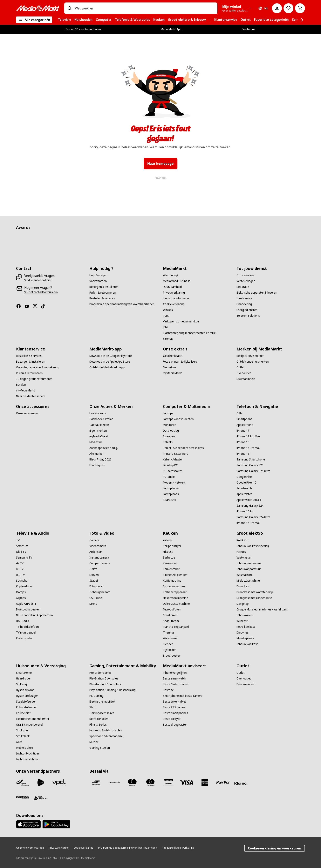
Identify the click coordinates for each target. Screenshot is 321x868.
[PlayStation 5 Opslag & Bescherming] (112, 690)
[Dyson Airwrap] (25, 690)
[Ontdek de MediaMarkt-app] (107, 367)
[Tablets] (168, 442)
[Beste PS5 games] (174, 707)
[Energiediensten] (247, 310)
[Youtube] (28, 306)
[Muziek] (94, 742)
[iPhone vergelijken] (175, 673)
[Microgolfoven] (172, 609)
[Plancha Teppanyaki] (176, 627)
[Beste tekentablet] (175, 702)
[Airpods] (21, 598)
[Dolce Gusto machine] (176, 604)
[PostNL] (41, 782)
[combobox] (145, 8)
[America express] (205, 782)
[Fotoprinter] (97, 586)
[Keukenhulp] (171, 563)
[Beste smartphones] (176, 713)
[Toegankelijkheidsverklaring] (178, 848)
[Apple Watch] (244, 494)
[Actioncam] (96, 552)
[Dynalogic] (23, 797)
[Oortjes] (21, 592)
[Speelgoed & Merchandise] (106, 736)
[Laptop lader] (171, 488)
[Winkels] (168, 310)
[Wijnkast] (242, 621)
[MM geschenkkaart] (169, 782)
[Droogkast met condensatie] (254, 598)
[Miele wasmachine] (248, 581)
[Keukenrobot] (171, 569)
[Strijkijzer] (22, 730)
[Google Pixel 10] (246, 483)
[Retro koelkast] (246, 627)
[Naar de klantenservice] (31, 396)
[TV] (18, 540)
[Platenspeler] (24, 638)
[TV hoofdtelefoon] (27, 627)
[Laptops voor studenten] (178, 419)
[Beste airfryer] (172, 719)
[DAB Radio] (23, 621)
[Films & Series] (98, 725)
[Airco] (19, 742)
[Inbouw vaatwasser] (249, 563)
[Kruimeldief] (23, 713)
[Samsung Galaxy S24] (250, 506)
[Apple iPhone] (245, 425)
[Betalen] (21, 385)
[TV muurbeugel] (26, 633)
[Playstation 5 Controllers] (105, 684)
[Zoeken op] (70, 8)
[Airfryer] (168, 540)
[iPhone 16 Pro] (245, 511)
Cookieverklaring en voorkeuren (275, 848)
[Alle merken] (97, 454)
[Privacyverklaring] (174, 293)
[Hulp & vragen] (98, 275)
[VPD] (59, 782)
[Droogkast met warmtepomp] (255, 592)
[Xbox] (93, 707)
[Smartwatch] (244, 488)
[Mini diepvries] (245, 638)
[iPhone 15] (243, 454)
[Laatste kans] (98, 413)
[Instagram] (37, 306)
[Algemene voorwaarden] (30, 848)
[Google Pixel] (244, 477)
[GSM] (240, 413)
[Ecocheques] (97, 465)
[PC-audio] (169, 477)
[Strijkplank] (23, 736)
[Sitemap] (168, 339)
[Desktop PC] (170, 465)
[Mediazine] (96, 442)
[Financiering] (244, 304)
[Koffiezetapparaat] (175, 592)
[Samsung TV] (24, 558)
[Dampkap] (243, 604)
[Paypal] (223, 782)
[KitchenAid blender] (175, 575)
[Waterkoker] (170, 638)
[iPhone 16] (243, 442)
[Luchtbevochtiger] (27, 759)
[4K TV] (20, 563)
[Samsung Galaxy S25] (250, 465)
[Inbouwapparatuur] (249, 569)
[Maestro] (132, 782)
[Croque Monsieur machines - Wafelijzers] (262, 609)
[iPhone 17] (243, 431)
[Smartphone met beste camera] (183, 696)
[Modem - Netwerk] (174, 483)
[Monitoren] (170, 425)
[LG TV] (20, 569)
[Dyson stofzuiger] (27, 696)
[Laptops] (168, 413)
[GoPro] (93, 569)
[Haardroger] (23, 678)
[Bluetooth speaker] (28, 609)
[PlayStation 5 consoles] (104, 678)
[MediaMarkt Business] (177, 281)
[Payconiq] (114, 782)
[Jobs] (166, 327)
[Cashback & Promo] (101, 419)
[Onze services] (245, 275)
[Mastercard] (150, 782)
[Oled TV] (21, 552)
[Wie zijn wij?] (171, 275)
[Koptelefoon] (24, 586)
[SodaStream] (171, 621)
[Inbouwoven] (245, 615)
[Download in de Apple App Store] (110, 362)
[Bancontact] (96, 782)
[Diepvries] (243, 633)
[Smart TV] (22, 546)
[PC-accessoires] (173, 471)
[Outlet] (241, 367)
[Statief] (94, 581)
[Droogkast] (243, 586)
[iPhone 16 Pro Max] (248, 448)
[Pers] (166, 316)
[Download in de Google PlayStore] (111, 356)
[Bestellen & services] (102, 298)
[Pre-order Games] (100, 673)
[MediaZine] (170, 367)
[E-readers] (169, 436)
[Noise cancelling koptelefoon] (34, 615)
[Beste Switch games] (176, 684)
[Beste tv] (168, 690)
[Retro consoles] (99, 719)
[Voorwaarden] (98, 281)
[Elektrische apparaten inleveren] (257, 293)
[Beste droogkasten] (175, 725)
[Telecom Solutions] (248, 316)
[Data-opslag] (171, 431)
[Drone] (93, 604)
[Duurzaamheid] (172, 287)
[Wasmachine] (245, 575)
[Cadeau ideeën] (99, 425)
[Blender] (168, 644)
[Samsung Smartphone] (251, 459)
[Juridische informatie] (176, 298)
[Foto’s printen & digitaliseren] (181, 362)
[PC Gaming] (96, 696)
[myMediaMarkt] (26, 390)
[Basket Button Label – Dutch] (300, 8)
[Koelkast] (242, 540)
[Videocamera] (98, 546)
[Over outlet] (244, 373)
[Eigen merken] (98, 431)
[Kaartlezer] (170, 500)
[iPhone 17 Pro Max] (248, 436)
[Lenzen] (94, 575)
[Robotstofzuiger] (26, 707)
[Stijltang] (21, 684)
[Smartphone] (244, 419)
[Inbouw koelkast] (247, 644)
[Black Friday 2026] (100, 459)
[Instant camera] (99, 558)
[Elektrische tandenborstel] (32, 719)
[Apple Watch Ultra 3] (249, 500)
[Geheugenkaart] (100, 592)
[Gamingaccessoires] (102, 713)
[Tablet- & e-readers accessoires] (183, 448)
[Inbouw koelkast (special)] (253, 546)
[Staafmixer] (170, 615)
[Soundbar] (22, 581)
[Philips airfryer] (172, 546)
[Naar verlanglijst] (288, 8)
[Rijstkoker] (169, 650)
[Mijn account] (277, 8)
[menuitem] (64, 20)
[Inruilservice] (244, 298)
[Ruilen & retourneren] (103, 293)
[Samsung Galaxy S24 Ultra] (253, 517)
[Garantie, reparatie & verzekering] (38, 367)
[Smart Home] (24, 673)
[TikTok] (45, 306)
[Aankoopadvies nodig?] (104, 448)
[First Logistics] (41, 798)
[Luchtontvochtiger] (28, 753)
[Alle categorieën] (34, 20)
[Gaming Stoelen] (100, 748)
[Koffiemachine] (172, 581)
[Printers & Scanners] (176, 454)
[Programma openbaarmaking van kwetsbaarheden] (122, 304)
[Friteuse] (168, 552)
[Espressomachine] (174, 586)
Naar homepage (160, 164)
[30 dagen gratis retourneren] (34, 379)
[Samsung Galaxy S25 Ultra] (253, 471)
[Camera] (94, 540)
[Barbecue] (169, 558)
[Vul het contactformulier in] (41, 292)
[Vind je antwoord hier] (38, 280)
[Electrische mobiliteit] (102, 702)
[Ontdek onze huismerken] (253, 362)
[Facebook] (20, 306)
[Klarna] (241, 783)
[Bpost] (23, 782)
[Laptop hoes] (171, 494)
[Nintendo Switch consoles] (106, 730)
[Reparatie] (243, 287)
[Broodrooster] (172, 656)
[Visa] (187, 782)
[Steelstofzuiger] (26, 702)
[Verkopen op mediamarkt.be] (181, 321)
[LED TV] (20, 575)
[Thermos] (169, 633)
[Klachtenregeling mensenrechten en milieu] (190, 333)
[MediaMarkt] (38, 8)
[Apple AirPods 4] (26, 604)
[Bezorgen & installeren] (104, 287)
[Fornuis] (241, 552)
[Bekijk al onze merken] (250, 356)
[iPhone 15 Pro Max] (248, 523)
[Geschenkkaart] (173, 356)
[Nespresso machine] (176, 598)
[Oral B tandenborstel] (29, 725)
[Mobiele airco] (25, 748)
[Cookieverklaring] (174, 304)
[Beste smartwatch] (175, 678)
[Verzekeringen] (246, 281)
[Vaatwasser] (244, 558)
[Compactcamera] (100, 563)
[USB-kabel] (96, 598)
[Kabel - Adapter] (173, 459)
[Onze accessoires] (27, 413)
